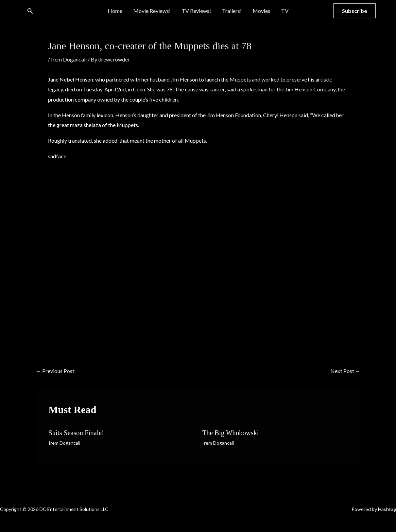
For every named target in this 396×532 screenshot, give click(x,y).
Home (115, 11)
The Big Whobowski (230, 433)
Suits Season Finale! (76, 433)
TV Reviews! (196, 11)
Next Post (346, 371)
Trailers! (232, 11)
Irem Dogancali (69, 59)
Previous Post (55, 371)
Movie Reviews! (152, 11)
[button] (30, 11)
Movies (261, 11)
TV (285, 11)
